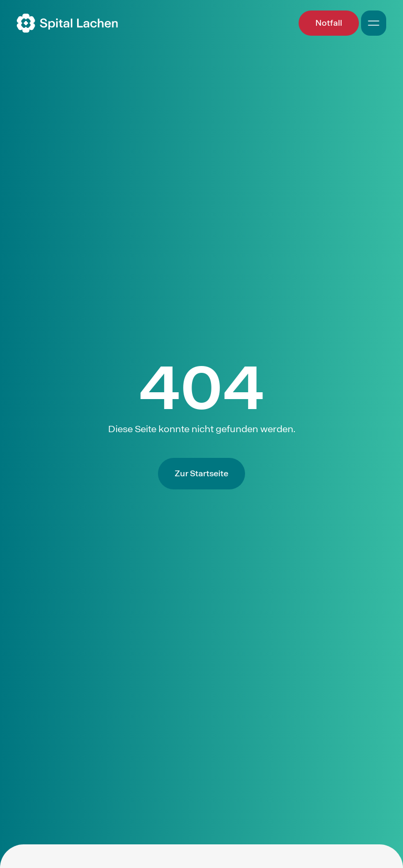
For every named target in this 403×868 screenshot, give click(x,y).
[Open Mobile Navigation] (374, 23)
